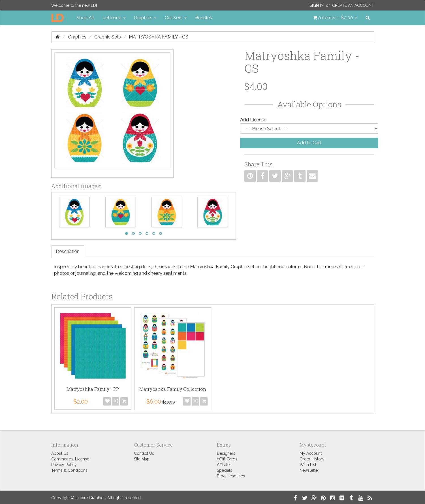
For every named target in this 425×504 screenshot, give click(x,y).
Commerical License (70, 459)
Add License (253, 120)
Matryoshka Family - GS (159, 37)
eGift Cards (227, 459)
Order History (312, 459)
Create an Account (353, 5)
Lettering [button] (114, 18)
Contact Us (144, 453)
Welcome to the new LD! (74, 5)
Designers (226, 453)
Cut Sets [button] (176, 18)
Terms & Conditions (69, 470)
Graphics (77, 37)
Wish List (308, 465)
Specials (225, 470)
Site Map (142, 459)
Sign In (317, 5)
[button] (335, 18)
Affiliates (224, 465)
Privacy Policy (64, 465)
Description (68, 251)
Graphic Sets (108, 37)
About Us (60, 453)
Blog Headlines (231, 476)
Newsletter (309, 470)
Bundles (204, 18)
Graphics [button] (145, 18)
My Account (311, 453)
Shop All (85, 18)
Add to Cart (309, 143)
